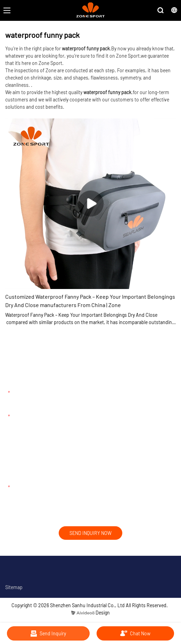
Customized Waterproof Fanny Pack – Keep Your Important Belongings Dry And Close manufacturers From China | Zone (90, 301)
